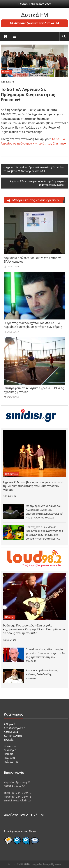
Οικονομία (10, 750)
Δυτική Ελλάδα (13, 736)
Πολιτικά (9, 758)
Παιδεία (6, 72)
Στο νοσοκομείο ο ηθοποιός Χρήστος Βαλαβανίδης (42, 672)
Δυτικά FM (34, 15)
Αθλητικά (9, 724)
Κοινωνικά (10, 746)
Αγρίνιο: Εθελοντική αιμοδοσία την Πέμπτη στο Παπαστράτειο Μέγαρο (38, 183)
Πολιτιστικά (11, 474)
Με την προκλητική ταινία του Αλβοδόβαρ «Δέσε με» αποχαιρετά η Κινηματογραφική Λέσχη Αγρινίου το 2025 (45, 512)
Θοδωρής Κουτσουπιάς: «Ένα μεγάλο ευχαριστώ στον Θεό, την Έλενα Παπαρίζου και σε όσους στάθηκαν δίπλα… (34, 629)
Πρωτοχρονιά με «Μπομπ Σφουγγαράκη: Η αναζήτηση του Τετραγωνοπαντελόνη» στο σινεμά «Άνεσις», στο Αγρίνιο (44, 533)
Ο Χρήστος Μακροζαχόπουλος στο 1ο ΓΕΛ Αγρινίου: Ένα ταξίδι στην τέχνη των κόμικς (33, 325)
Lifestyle (9, 617)
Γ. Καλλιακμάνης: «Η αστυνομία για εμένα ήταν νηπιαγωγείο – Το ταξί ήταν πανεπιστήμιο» (45, 653)
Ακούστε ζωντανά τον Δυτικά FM (34, 23)
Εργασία (9, 740)
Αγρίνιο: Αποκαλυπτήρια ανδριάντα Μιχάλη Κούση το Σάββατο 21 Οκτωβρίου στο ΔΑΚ (34, 169)
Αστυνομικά (11, 732)
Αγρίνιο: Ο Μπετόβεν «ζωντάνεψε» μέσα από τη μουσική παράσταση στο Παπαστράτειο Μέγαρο (33, 486)
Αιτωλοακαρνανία (15, 728)
